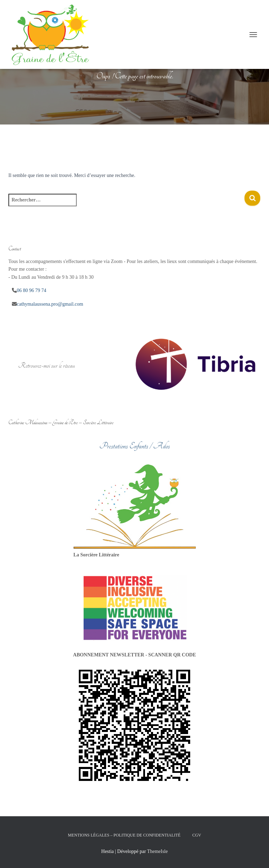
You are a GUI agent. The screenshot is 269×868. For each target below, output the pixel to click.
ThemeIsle (157, 851)
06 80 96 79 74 (32, 290)
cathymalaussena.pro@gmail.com (50, 304)
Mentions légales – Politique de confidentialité (124, 835)
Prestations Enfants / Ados (135, 446)
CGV (197, 835)
